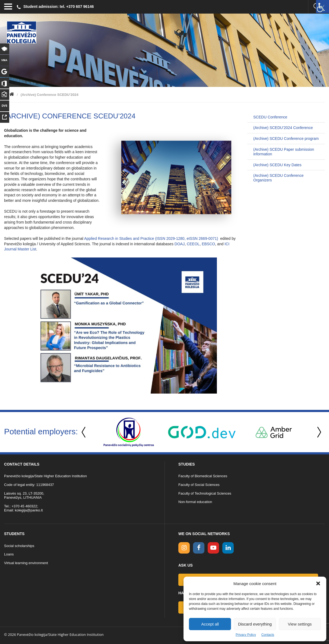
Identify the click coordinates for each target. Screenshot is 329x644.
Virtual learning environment (26, 563)
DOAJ (180, 244)
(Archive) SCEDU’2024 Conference (283, 128)
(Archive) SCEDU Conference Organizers (278, 178)
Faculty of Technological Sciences (205, 493)
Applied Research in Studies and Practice (120, 238)
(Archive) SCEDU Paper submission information (284, 152)
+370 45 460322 (24, 506)
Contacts (268, 635)
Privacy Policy (246, 635)
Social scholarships (19, 546)
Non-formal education (195, 502)
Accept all (210, 624)
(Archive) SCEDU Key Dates (277, 165)
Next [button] (318, 432)
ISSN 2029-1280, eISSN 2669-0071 (187, 238)
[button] (318, 583)
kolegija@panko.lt (29, 510)
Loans (9, 554)
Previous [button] (84, 432)
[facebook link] (199, 548)
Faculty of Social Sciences (199, 485)
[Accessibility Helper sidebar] (322, 7)
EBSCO (208, 244)
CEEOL (193, 244)
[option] (129, 432)
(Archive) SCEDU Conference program (286, 139)
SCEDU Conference (270, 117)
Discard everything (255, 624)
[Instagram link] (184, 548)
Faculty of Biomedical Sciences (203, 476)
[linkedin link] (228, 548)
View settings (300, 624)
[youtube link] (213, 548)
